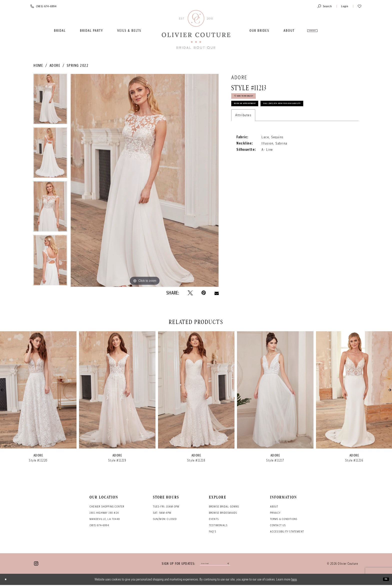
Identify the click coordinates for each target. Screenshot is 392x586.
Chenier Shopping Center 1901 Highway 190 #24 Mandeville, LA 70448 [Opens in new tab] (107, 513)
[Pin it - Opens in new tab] (204, 293)
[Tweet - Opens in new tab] (190, 293)
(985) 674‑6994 (99, 525)
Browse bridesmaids (223, 513)
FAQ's (213, 531)
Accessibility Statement (287, 531)
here (294, 580)
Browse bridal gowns (224, 506)
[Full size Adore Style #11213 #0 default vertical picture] (145, 180)
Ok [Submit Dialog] (384, 580)
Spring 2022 (78, 65)
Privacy (275, 513)
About (274, 506)
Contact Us (278, 525)
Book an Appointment (256, 112)
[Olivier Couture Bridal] (196, 30)
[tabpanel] (50, 101)
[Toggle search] (325, 6)
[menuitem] (60, 31)
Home (38, 65)
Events (214, 519)
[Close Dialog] (8, 580)
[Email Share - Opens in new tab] (217, 293)
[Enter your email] (215, 564)
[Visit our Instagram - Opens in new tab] (36, 564)
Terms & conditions (284, 519)
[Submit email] (238, 564)
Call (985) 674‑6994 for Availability (269, 125)
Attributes (243, 139)
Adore (55, 65)
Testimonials (218, 525)
